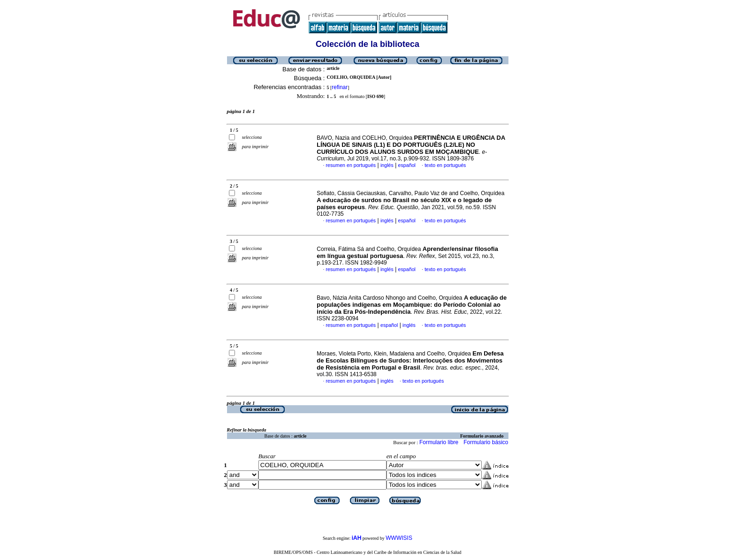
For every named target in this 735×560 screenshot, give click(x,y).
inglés (387, 165)
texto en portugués (445, 165)
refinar (340, 87)
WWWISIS (399, 538)
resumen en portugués (351, 165)
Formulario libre (439, 442)
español (407, 165)
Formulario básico (486, 442)
